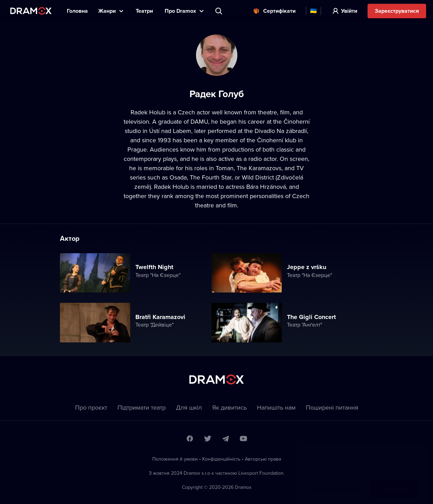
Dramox (31, 11)
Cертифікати (279, 11)
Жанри (107, 11)
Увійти (349, 11)
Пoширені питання (332, 407)
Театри (145, 11)
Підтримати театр (142, 407)
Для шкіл (189, 407)
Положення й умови (175, 459)
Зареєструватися (397, 11)
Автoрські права (263, 459)
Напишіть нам (276, 407)
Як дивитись (229, 407)
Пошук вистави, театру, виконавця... (219, 11)
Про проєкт (91, 407)
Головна (77, 11)
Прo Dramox (180, 11)
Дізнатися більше (335, 482)
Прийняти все (394, 482)
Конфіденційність (221, 459)
